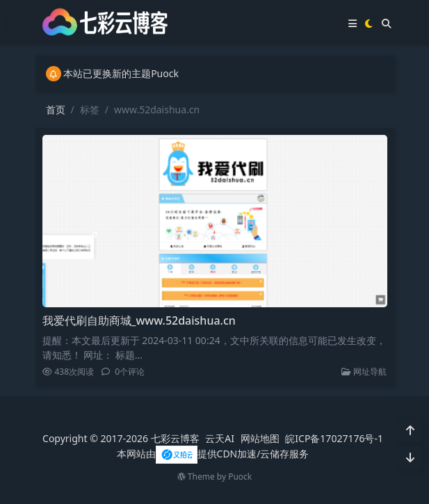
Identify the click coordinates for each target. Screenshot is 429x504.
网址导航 (364, 372)
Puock (240, 477)
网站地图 (260, 438)
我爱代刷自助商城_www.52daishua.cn (139, 320)
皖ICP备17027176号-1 (334, 438)
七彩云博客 (175, 438)
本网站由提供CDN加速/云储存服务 (213, 454)
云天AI (220, 438)
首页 (56, 109)
